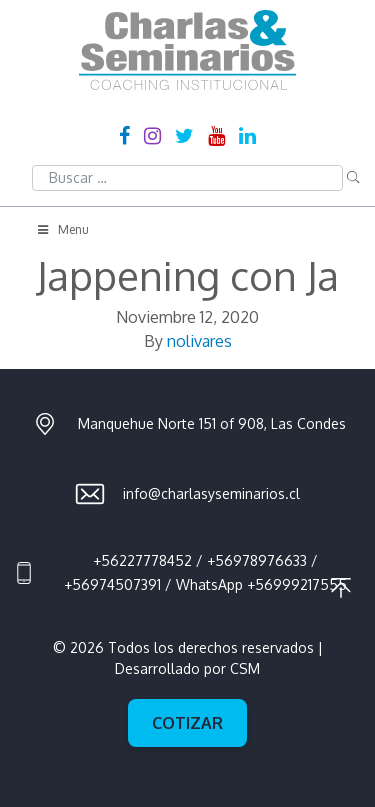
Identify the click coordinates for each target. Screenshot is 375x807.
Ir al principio (341, 588)
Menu (62, 229)
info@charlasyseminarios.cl (211, 493)
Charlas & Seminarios (187, 50)
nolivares (199, 341)
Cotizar (187, 723)
